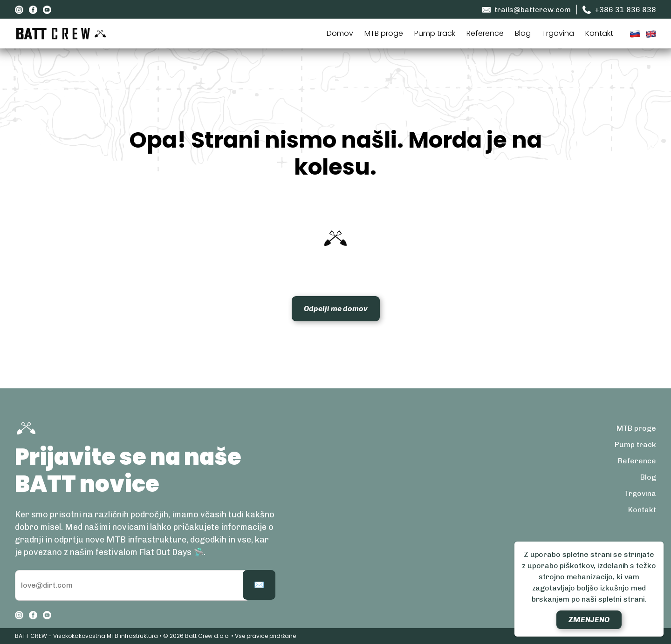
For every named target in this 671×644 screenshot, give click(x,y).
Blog (523, 33)
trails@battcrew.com (527, 10)
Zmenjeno (589, 620)
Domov (340, 33)
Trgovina (558, 33)
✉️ (259, 585)
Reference (485, 33)
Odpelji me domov (336, 308)
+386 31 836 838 (619, 10)
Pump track (435, 33)
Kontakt (599, 33)
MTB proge (384, 33)
